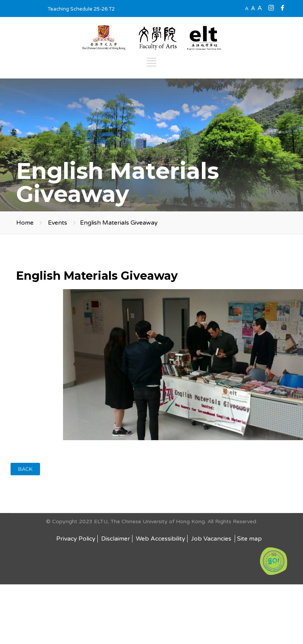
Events (58, 223)
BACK (25, 469)
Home (25, 223)
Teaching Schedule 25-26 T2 (81, 9)
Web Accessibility (161, 539)
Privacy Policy (76, 539)
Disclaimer (116, 539)
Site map (249, 539)
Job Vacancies (212, 539)
